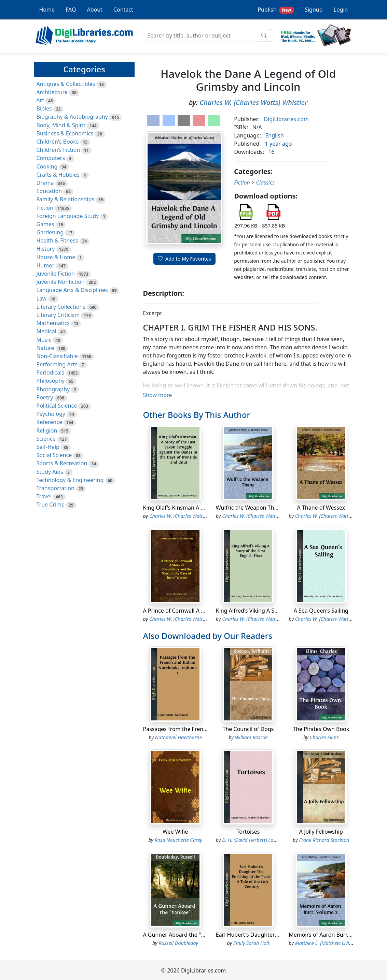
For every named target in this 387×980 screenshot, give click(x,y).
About (94, 10)
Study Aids (50, 472)
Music (44, 340)
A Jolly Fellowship (321, 832)
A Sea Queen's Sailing (321, 611)
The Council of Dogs (248, 729)
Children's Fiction (58, 150)
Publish (276, 10)
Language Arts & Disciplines (72, 290)
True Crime (51, 504)
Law (42, 298)
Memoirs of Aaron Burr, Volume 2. (332, 935)
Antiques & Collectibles (66, 84)
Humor (46, 265)
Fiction (45, 208)
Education (49, 191)
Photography (53, 389)
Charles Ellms (324, 737)
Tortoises (248, 832)
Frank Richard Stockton (324, 840)
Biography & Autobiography (72, 117)
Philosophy (51, 381)
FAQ (71, 10)
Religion (47, 430)
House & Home (56, 257)
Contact (123, 10)
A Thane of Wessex (321, 508)
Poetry (45, 397)
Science (46, 439)
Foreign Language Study (68, 216)
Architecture (52, 92)
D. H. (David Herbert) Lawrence (255, 840)
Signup (314, 10)
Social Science (54, 455)
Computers (51, 158)
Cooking (47, 166)
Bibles (44, 108)
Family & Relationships (65, 199)
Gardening (50, 232)
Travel (44, 496)
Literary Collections (61, 307)
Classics (265, 182)
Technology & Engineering (70, 480)
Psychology (51, 414)
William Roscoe (251, 737)
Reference (49, 422)
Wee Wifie (175, 832)
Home (47, 10)
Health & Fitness (57, 240)
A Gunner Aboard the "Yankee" (182, 935)
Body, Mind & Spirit (61, 125)
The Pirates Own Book (321, 729)
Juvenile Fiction (56, 274)
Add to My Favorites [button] (184, 259)
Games (45, 224)
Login (341, 10)
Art (40, 100)
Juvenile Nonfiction (61, 282)
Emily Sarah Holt (251, 943)
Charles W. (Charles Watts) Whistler (253, 103)
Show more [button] (157, 395)
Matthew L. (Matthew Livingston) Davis (337, 943)
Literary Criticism (58, 315)
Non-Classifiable (57, 356)
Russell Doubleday (178, 943)
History (46, 249)
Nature (45, 348)
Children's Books (58, 142)
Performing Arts (57, 364)
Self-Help (48, 447)
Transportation (56, 488)
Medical (46, 331)
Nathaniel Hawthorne (178, 737)
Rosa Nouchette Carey (178, 840)
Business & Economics (65, 133)
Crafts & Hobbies (58, 175)
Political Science (57, 406)
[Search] (200, 35)
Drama (45, 183)
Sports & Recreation (62, 463)
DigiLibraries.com (286, 119)
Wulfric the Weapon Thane (250, 508)
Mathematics (53, 323)
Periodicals (51, 372)
